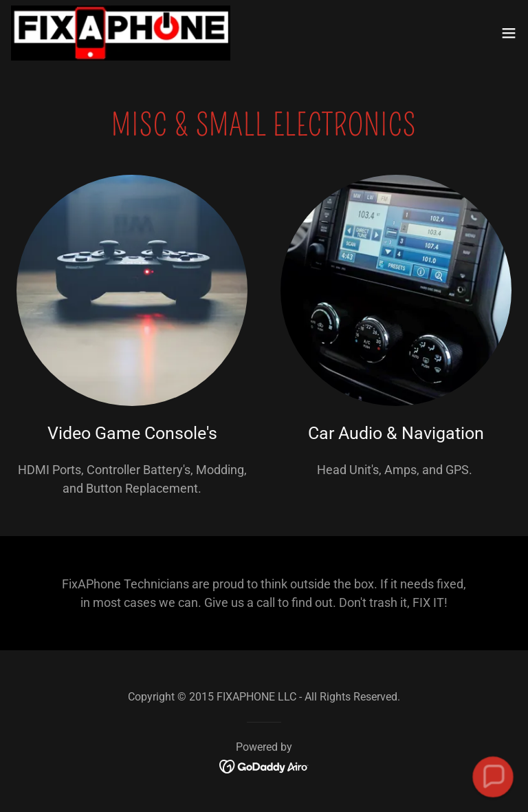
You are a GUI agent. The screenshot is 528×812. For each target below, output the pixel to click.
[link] (121, 33)
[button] (509, 33)
